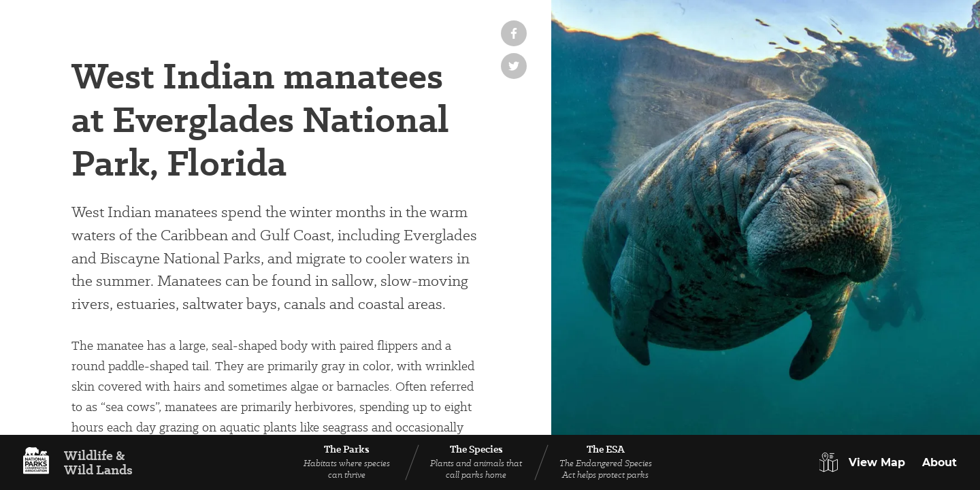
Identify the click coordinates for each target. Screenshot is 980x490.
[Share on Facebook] (514, 33)
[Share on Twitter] (514, 66)
